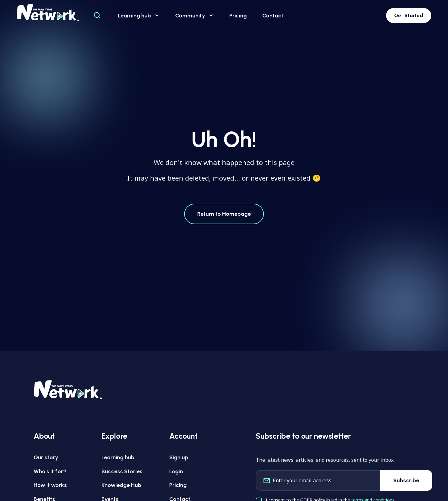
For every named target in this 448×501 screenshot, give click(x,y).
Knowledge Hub (121, 485)
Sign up (179, 457)
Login (176, 471)
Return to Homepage (224, 214)
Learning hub (139, 16)
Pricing (238, 16)
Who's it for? (50, 471)
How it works (50, 485)
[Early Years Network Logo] (48, 13)
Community (194, 16)
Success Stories (122, 471)
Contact (273, 16)
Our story (46, 457)
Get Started (409, 15)
